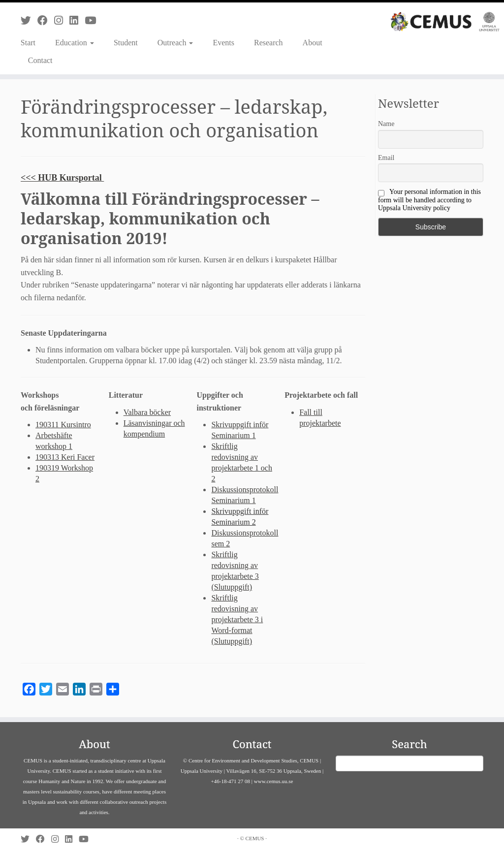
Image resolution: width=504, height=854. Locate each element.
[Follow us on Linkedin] (77, 20)
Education (75, 43)
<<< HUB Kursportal (62, 178)
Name (386, 124)
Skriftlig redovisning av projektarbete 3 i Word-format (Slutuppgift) (237, 619)
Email (386, 158)
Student (126, 43)
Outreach (175, 43)
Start (28, 43)
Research (268, 43)
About (313, 43)
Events (223, 43)
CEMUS (255, 838)
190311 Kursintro (63, 425)
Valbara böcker (147, 412)
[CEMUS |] (445, 22)
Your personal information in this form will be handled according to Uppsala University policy (429, 200)
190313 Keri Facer (65, 457)
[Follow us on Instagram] (62, 20)
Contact (40, 60)
